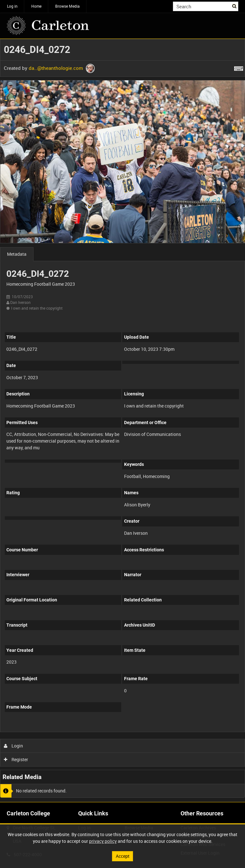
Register (16, 759)
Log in (12, 6)
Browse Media (67, 6)
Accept (123, 856)
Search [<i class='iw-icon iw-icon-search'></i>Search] (235, 6)
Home (36, 6)
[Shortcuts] (239, 67)
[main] (122, 420)
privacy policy (103, 841)
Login (14, 746)
